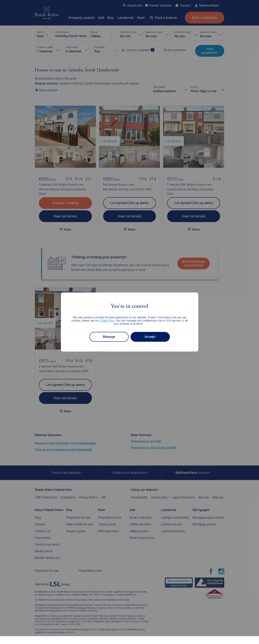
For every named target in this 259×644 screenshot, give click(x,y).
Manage (109, 337)
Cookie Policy (107, 320)
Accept (150, 337)
